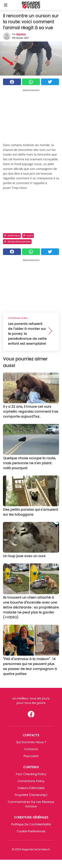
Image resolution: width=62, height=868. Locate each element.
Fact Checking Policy (31, 774)
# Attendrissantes (17, 242)
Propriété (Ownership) (31, 795)
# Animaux (12, 235)
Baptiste (21, 34)
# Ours (28, 235)
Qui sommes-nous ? (31, 742)
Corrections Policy (31, 781)
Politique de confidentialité (31, 824)
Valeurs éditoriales (31, 788)
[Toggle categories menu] (6, 5)
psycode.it (31, 756)
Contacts (31, 749)
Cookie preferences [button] (31, 831)
